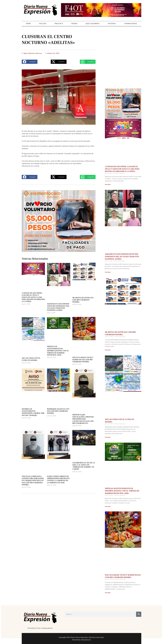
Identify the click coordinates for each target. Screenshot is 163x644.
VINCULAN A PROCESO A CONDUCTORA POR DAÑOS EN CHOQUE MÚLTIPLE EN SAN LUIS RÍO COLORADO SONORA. (33, 481)
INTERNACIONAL (131, 24)
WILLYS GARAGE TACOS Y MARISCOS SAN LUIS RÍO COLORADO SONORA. (83, 360)
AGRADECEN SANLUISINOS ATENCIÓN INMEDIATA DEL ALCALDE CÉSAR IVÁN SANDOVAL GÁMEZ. (58, 307)
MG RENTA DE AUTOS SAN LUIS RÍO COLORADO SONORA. (83, 300)
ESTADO (74, 24)
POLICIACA (59, 24)
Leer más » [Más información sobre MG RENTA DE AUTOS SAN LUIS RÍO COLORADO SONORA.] (108, 350)
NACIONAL (112, 24)
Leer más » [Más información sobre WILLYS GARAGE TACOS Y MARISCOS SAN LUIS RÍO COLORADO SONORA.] (108, 593)
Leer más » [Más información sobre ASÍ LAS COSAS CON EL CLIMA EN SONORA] (108, 437)
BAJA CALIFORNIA (93, 24)
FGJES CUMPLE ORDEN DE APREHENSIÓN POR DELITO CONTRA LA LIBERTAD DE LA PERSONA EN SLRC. (58, 480)
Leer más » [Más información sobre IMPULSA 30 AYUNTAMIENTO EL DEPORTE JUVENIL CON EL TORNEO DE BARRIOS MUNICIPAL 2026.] (108, 506)
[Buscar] (139, 614)
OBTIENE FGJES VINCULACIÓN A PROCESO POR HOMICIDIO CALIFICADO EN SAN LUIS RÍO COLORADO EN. (83, 419)
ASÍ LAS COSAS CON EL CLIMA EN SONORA (31, 359)
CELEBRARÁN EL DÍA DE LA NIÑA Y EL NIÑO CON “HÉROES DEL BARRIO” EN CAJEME (84, 466)
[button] (30, 62)
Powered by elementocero (81, 640)
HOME (28, 24)
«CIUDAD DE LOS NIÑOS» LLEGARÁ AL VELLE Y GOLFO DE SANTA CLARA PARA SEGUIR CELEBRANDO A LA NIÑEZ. (33, 297)
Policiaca (39, 53)
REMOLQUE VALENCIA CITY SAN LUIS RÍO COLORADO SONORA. (58, 411)
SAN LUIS (43, 24)
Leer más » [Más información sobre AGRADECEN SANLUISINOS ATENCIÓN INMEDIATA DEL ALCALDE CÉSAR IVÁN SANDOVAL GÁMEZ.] (108, 272)
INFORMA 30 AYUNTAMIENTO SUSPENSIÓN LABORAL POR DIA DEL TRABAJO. (33, 412)
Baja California (29, 53)
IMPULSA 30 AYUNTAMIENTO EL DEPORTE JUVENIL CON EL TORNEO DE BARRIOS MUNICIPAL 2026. (58, 351)
